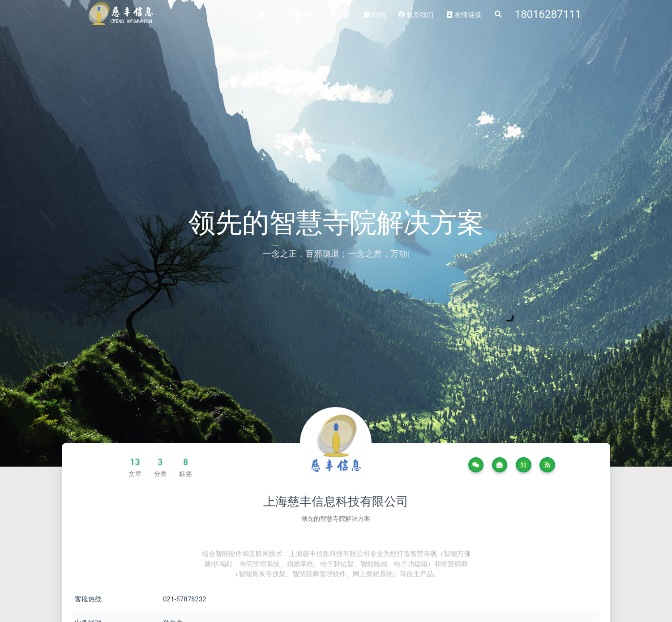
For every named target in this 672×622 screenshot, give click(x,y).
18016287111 (548, 14)
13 (135, 462)
